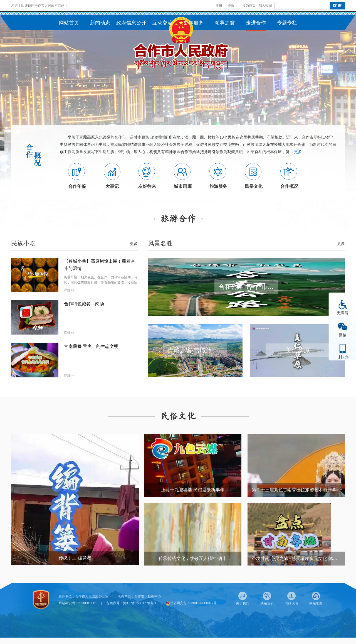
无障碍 (343, 313)
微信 (343, 335)
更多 (298, 152)
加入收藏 (265, 6)
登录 (231, 6)
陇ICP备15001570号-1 (140, 603)
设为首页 (249, 6)
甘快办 (343, 357)
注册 (219, 6)
